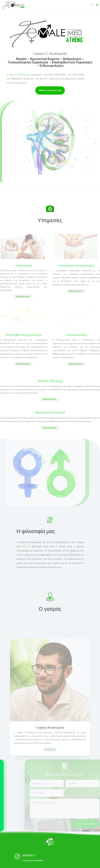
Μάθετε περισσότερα (50, 90)
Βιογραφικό (50, 749)
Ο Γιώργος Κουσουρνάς (18, 75)
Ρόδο (24, 546)
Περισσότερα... (24, 296)
